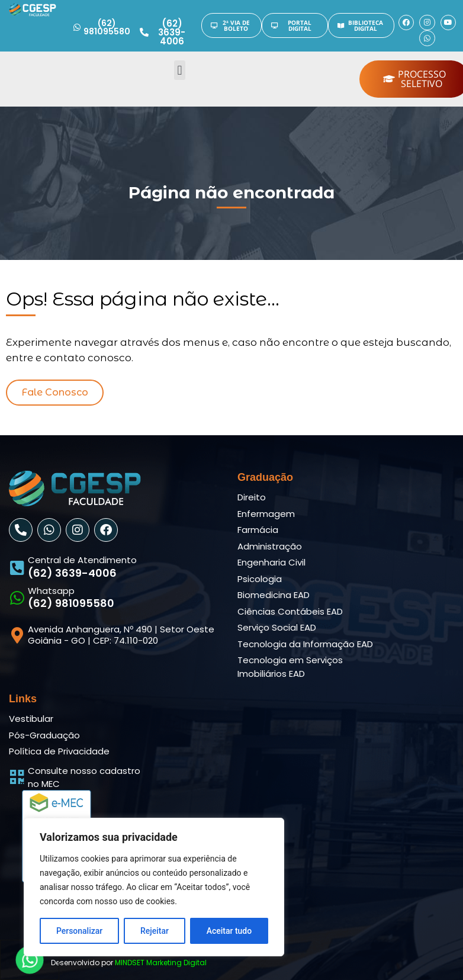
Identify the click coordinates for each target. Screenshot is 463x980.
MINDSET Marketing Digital (161, 963)
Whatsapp (51, 591)
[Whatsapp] (17, 598)
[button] (180, 70)
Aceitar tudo (229, 931)
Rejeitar (155, 931)
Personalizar (79, 931)
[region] (154, 887)
